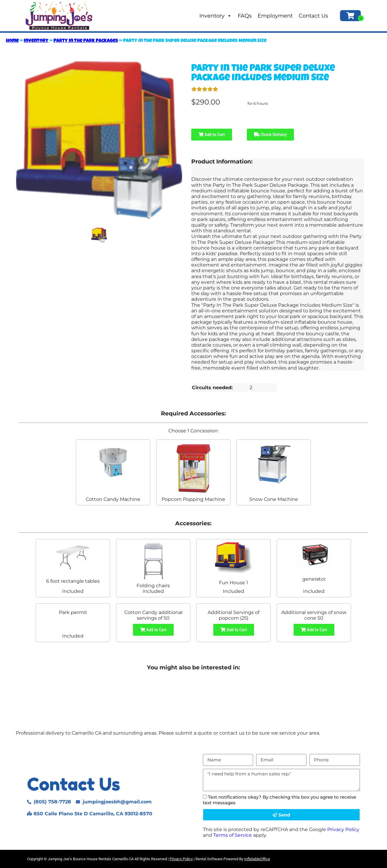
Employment (275, 16)
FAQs (245, 16)
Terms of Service (233, 835)
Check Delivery (271, 135)
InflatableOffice (257, 859)
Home (12, 41)
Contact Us (313, 16)
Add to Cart (211, 135)
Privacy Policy (343, 829)
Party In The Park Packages (86, 41)
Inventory (216, 16)
